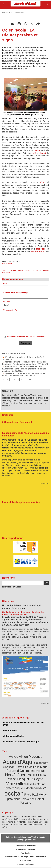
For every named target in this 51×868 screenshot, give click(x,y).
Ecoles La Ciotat (33, 270)
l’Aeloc (37, 150)
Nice (43, 788)
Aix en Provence (31, 757)
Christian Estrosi (14, 767)
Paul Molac (39, 795)
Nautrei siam (10, 730)
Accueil (5, 13)
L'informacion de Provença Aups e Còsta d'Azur (24, 724)
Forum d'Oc (15, 771)
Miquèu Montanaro (27, 788)
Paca (28, 794)
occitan (14, 793)
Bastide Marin (16, 270)
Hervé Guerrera (19, 775)
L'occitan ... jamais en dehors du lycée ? (23, 357)
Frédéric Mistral (34, 771)
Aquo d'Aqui (18, 762)
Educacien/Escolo (18, 13)
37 (30, 380)
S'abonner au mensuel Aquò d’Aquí (21, 742)
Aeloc (13, 756)
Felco (29, 767)
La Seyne (36, 779)
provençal (14, 799)
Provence (28, 799)
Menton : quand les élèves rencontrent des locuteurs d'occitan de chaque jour (24, 363)
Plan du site (26, 853)
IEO (36, 775)
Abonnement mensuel (26, 849)
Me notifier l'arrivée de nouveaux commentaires (27, 337)
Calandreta (41, 763)
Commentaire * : (10, 310)
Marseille (15, 783)
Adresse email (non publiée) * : (16, 292)
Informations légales (14, 736)
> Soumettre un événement (17, 422)
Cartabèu (7, 415)
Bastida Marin (38, 251)
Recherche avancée (12, 587)
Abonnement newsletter (26, 846)
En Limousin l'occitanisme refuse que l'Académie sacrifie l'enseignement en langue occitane (24, 369)
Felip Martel (41, 767)
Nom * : (6, 284)
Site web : (7, 301)
